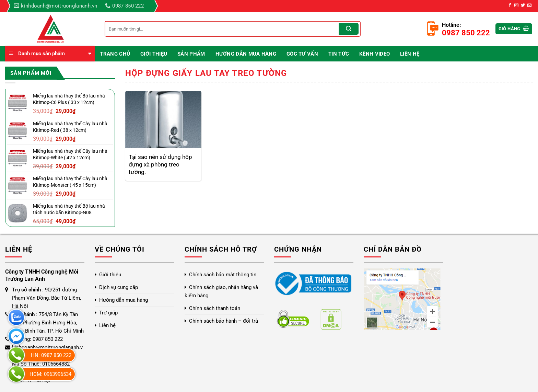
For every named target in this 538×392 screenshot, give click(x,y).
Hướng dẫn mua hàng (246, 54)
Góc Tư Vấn (302, 54)
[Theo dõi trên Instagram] (516, 5)
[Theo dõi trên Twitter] (523, 5)
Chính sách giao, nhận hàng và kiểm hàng (221, 291)
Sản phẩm (191, 54)
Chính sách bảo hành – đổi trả (224, 321)
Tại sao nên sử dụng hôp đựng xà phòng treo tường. (160, 164)
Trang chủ (115, 54)
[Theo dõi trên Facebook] (510, 5)
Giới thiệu (154, 54)
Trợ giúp (108, 313)
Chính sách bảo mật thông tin (223, 275)
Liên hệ (410, 54)
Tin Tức (339, 54)
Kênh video (375, 54)
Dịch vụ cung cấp (119, 287)
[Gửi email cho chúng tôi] (529, 5)
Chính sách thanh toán (215, 308)
